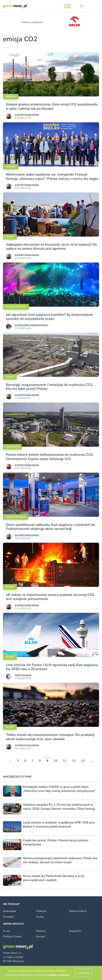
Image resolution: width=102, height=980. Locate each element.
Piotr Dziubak (23, 675)
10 (56, 761)
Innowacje (12, 447)
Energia (11, 97)
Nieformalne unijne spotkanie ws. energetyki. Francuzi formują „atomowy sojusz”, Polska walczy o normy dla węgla (52, 176)
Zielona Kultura (78, 911)
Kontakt (41, 936)
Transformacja (16, 517)
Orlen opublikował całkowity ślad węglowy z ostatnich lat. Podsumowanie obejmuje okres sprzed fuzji (51, 527)
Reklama (41, 931)
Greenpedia (9, 911)
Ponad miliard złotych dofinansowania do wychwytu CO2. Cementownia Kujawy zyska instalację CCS (50, 457)
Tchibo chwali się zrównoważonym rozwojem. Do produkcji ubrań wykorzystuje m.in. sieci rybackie (50, 737)
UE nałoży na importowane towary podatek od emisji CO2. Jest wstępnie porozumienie (51, 597)
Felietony (41, 911)
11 (65, 761)
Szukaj (40, 917)
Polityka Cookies (12, 936)
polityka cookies (58, 975)
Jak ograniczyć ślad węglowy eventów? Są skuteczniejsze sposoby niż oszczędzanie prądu (49, 317)
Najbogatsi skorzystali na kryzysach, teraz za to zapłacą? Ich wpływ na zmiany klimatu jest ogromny (51, 247)
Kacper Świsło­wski (27, 115)
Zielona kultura (16, 307)
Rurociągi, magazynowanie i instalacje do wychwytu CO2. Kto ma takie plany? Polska (50, 387)
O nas (6, 931)
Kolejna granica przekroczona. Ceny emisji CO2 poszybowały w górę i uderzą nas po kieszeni (52, 106)
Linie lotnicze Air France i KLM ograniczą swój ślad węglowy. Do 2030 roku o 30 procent (52, 667)
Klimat (10, 237)
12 (74, 761)
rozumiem (83, 973)
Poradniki (8, 917)
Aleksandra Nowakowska (31, 325)
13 (83, 761)
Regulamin (75, 931)
